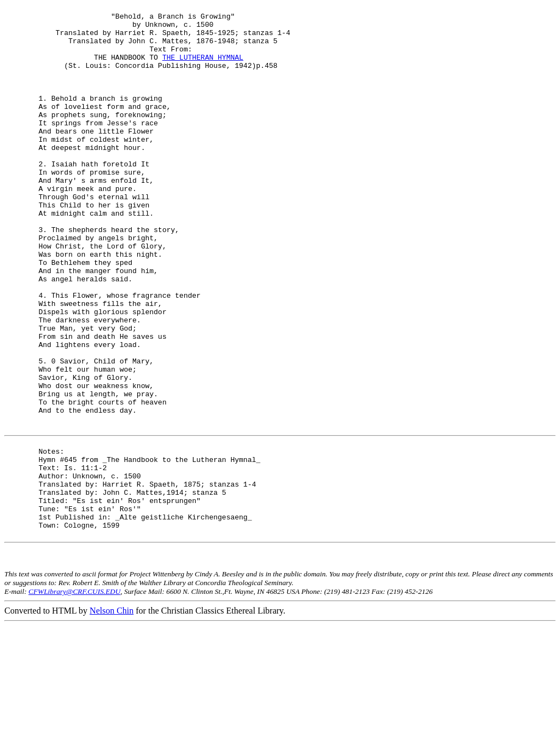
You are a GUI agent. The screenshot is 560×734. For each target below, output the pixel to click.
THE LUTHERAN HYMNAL (203, 68)
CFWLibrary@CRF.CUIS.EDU (74, 700)
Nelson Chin (112, 719)
